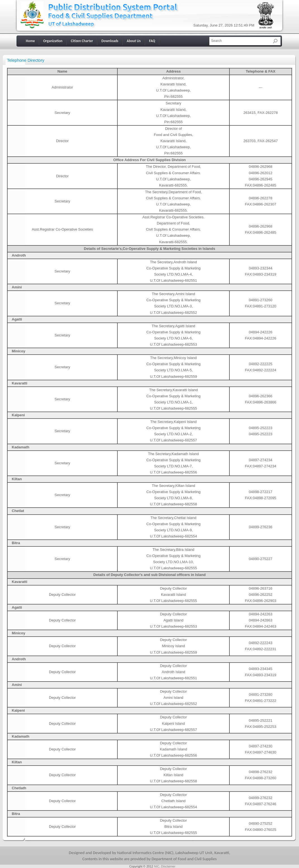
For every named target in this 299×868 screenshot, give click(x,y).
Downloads (110, 41)
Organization (53, 41)
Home (30, 41)
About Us (134, 41)
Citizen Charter (82, 41)
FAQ (152, 41)
